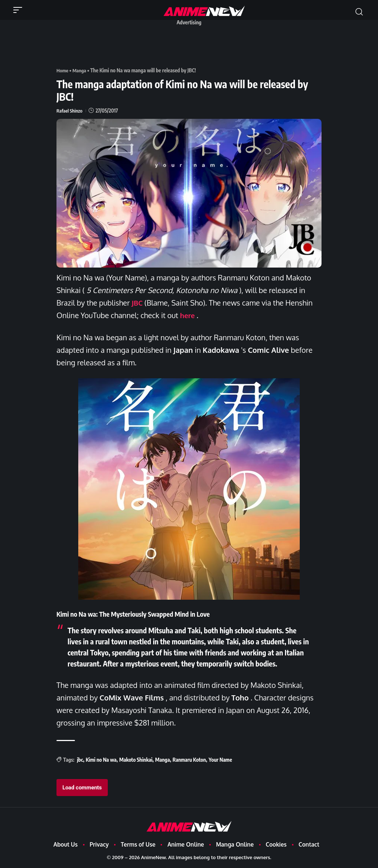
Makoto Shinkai (136, 760)
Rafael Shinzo (70, 111)
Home (63, 70)
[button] (20, 10)
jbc (80, 760)
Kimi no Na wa (101, 760)
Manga (80, 70)
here (188, 315)
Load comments (82, 788)
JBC (137, 303)
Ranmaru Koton (189, 760)
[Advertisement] (191, 45)
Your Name (220, 760)
